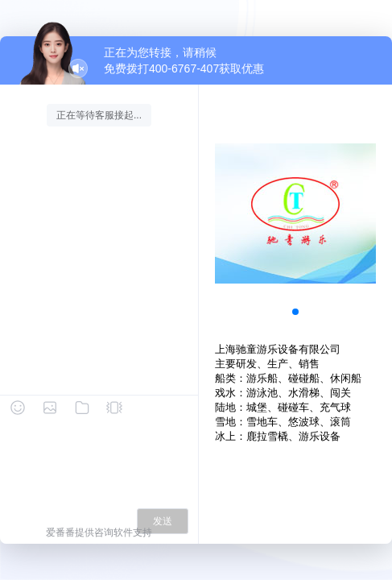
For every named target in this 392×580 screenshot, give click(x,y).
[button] (295, 312)
